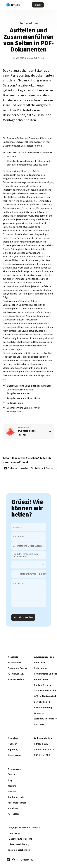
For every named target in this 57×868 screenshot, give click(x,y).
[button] (14, 574)
